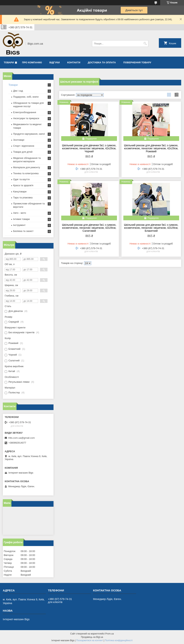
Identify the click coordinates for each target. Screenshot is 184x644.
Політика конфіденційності (119, 640)
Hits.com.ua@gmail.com (21, 438)
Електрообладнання (25, 112)
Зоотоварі (19, 140)
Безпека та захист (23, 231)
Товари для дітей (23, 152)
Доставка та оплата (102, 62)
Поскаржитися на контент (90, 640)
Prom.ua (110, 634)
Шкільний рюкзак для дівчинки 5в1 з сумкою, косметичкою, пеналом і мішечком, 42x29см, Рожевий (151, 148)
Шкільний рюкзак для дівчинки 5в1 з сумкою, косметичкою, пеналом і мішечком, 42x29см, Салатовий (89, 228)
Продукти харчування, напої (29, 134)
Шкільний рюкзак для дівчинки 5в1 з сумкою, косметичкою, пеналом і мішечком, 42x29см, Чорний (89, 148)
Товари (9, 62)
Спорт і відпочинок (24, 146)
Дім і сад (18, 91)
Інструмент (19, 225)
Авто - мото (20, 213)
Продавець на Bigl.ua (92, 637)
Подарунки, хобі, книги (26, 97)
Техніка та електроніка (26, 173)
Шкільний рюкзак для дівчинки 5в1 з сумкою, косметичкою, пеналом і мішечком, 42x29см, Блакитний (151, 228)
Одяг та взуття (21, 179)
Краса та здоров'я (23, 185)
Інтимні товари (21, 219)
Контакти (74, 62)
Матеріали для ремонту (27, 167)
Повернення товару (137, 62)
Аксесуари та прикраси (26, 118)
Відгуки (55, 62)
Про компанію (32, 62)
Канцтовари (20, 192)
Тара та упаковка (23, 198)
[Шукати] (145, 44)
